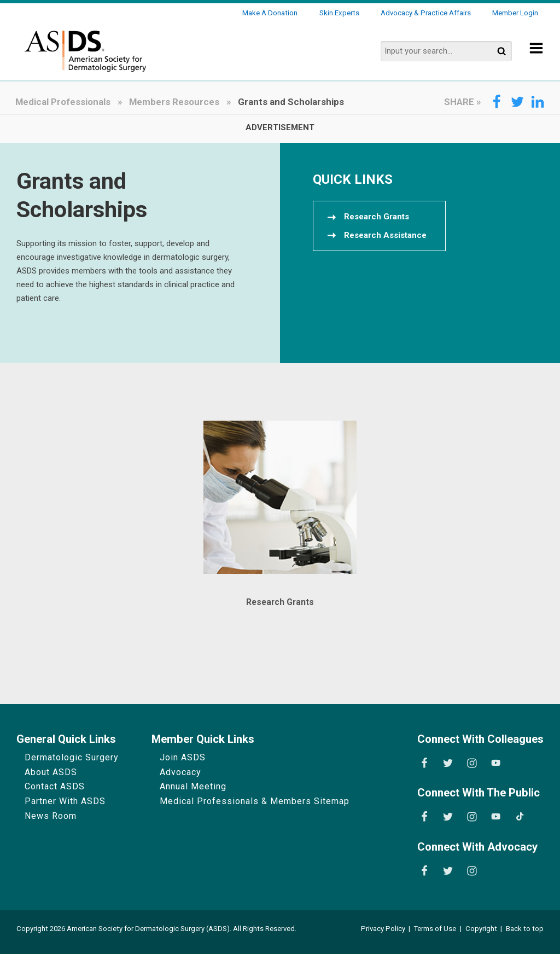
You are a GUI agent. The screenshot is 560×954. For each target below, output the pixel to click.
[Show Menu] (536, 56)
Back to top (525, 929)
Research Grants (280, 602)
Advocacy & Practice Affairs (426, 13)
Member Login (515, 13)
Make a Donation (270, 13)
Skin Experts (339, 13)
